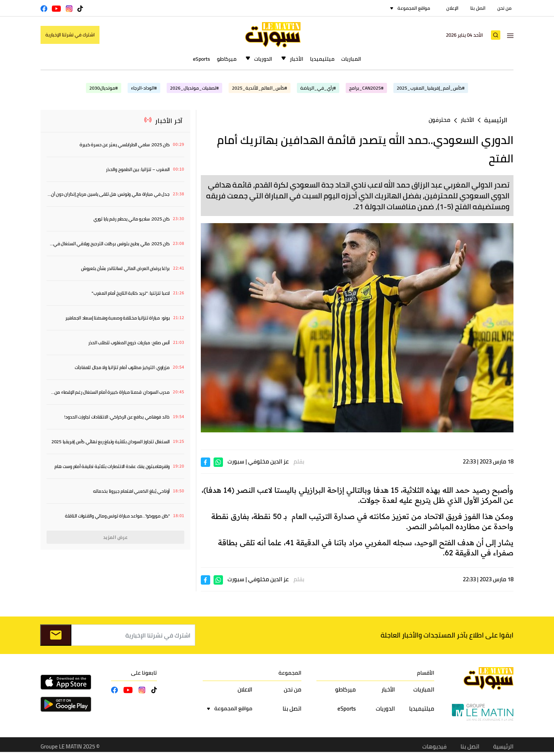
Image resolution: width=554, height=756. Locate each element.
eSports (202, 59)
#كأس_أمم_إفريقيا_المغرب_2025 (431, 88)
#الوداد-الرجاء (144, 88)
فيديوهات (434, 746)
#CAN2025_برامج (366, 88)
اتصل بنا (478, 8)
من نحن (504, 8)
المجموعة (290, 673)
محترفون (440, 120)
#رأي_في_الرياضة (318, 88)
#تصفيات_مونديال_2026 (194, 88)
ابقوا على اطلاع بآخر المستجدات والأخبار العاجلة (447, 635)
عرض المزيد (116, 537)
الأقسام (426, 673)
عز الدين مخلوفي (268, 461)
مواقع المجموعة (414, 8)
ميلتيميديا (322, 59)
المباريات (351, 59)
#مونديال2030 (104, 88)
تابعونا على (144, 673)
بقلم (299, 461)
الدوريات (263, 59)
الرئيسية (496, 120)
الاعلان (245, 689)
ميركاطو (227, 59)
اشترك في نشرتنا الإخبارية (70, 35)
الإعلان (452, 8)
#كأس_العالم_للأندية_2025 (260, 88)
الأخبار (297, 59)
